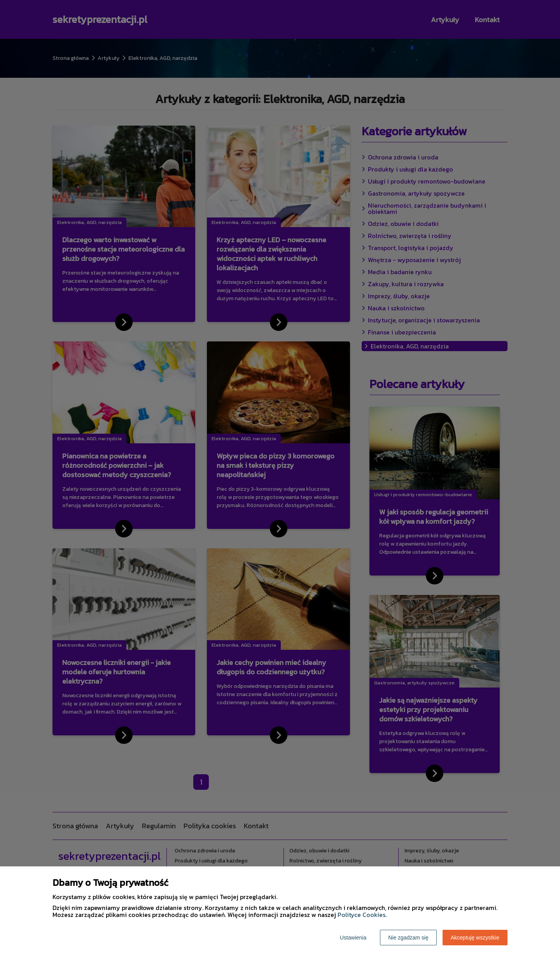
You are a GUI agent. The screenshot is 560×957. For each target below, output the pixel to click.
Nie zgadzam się (408, 938)
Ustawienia (353, 938)
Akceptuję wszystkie (475, 938)
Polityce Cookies (361, 915)
